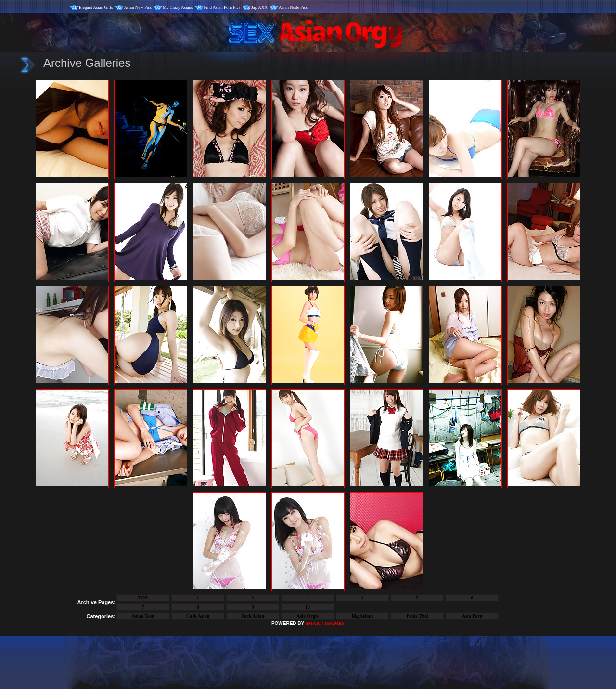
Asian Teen (143, 616)
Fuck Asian (253, 616)
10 (308, 607)
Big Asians (363, 616)
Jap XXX (259, 7)
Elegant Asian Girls (96, 7)
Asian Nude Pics (293, 7)
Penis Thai (417, 616)
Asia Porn (472, 616)
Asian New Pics (138, 7)
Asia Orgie (308, 616)
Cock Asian (198, 616)
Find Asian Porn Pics (222, 7)
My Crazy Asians (178, 7)
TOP (143, 598)
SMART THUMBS (325, 623)
